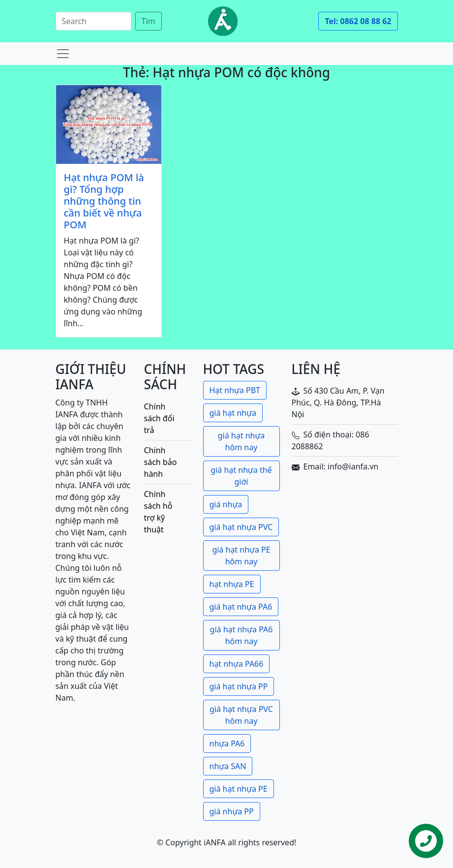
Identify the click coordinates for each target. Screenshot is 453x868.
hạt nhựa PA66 (237, 664)
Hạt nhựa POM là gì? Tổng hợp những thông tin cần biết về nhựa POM (104, 201)
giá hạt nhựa (233, 413)
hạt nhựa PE (232, 584)
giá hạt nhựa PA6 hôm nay (242, 635)
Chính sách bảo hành (161, 462)
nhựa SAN (228, 766)
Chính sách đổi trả (159, 418)
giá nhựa (226, 504)
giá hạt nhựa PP (239, 686)
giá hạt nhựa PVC (241, 527)
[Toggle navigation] (63, 54)
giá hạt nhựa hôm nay (241, 441)
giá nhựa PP (232, 811)
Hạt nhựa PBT (235, 390)
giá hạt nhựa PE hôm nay (241, 556)
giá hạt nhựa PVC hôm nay (241, 715)
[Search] (93, 21)
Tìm (149, 21)
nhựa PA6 (227, 744)
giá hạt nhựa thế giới (241, 476)
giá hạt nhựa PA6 (241, 607)
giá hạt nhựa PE (239, 789)
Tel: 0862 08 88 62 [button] (358, 21)
